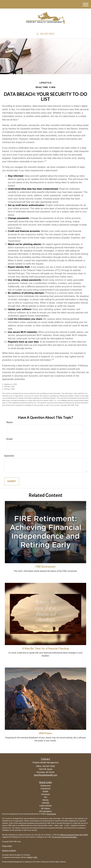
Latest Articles (45, 806)
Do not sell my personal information (64, 837)
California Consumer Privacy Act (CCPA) (74, 835)
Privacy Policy (7, 846)
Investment (45, 789)
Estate (45, 791)
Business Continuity (9, 850)
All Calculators (45, 811)
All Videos (45, 808)
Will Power (46, 733)
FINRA (29, 857)
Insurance (45, 794)
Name (10, 422)
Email (9, 439)
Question (9, 456)
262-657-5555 (46, 34)
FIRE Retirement (45, 567)
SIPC (36, 857)
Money (45, 800)
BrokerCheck (52, 814)
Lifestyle (45, 803)
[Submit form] (12, 481)
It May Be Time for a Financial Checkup (46, 648)
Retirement (45, 786)
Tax (45, 797)
